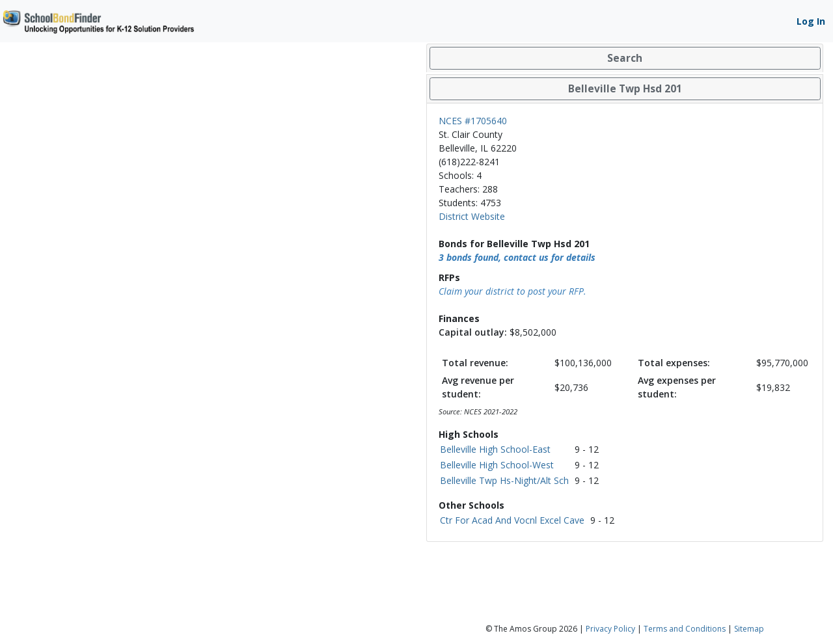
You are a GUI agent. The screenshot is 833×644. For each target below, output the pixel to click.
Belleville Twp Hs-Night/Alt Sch (504, 480)
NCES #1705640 (473, 121)
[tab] (625, 59)
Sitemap (749, 629)
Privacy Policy (610, 629)
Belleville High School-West (497, 465)
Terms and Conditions (685, 629)
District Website (472, 216)
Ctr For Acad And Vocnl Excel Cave (512, 520)
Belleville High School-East (495, 449)
